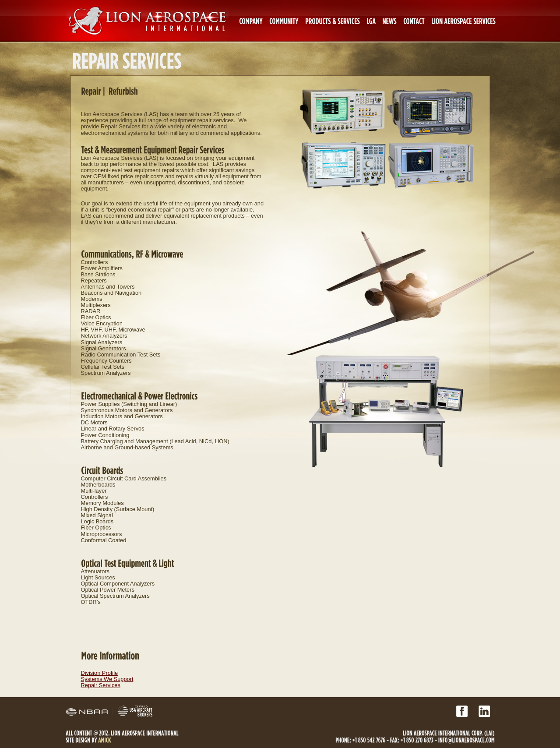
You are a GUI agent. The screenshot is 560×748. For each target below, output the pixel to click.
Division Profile (100, 673)
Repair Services (101, 685)
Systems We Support (107, 679)
